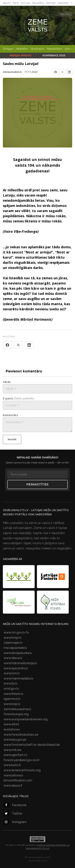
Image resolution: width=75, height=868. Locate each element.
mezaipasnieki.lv (15, 648)
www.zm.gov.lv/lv (16, 632)
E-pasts (18, 398)
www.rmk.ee (13, 750)
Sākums (7, 3)
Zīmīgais (8, 49)
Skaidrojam (37, 49)
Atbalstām (22, 49)
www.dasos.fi (13, 786)
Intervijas (25, 3)
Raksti (16, 3)
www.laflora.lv (14, 775)
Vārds (7, 382)
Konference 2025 (54, 55)
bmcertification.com (18, 780)
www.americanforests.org (22, 770)
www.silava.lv (13, 658)
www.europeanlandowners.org (26, 719)
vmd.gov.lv (11, 689)
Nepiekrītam (55, 49)
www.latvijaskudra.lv (18, 653)
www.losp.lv (12, 704)
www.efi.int (11, 724)
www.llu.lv (11, 683)
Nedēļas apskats (21, 55)
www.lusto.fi (12, 765)
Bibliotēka (63, 3)
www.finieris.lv (14, 694)
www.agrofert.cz (16, 755)
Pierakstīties (37, 484)
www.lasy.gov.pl (15, 740)
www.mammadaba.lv (19, 678)
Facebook (15, 805)
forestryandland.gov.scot (22, 760)
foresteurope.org (16, 714)
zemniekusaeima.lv (18, 709)
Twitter (13, 813)
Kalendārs (51, 3)
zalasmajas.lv (13, 643)
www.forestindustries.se (21, 735)
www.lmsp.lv (13, 638)
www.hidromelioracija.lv (20, 663)
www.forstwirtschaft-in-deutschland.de (32, 745)
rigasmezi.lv (12, 699)
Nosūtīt (12, 439)
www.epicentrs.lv (16, 668)
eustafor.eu (12, 729)
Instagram (15, 822)
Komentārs (10, 415)
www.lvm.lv (12, 673)
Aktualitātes (38, 3)
